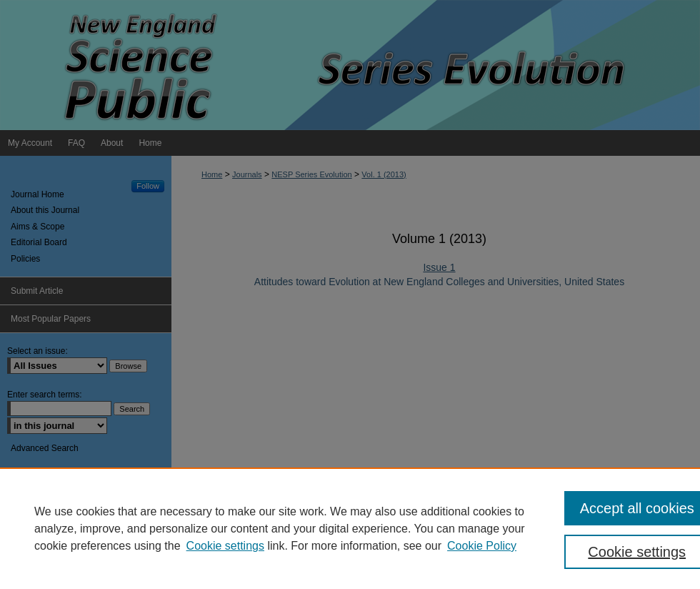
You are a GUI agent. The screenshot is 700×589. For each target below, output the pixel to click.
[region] (350, 528)
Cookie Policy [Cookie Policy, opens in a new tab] (482, 546)
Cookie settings (225, 546)
